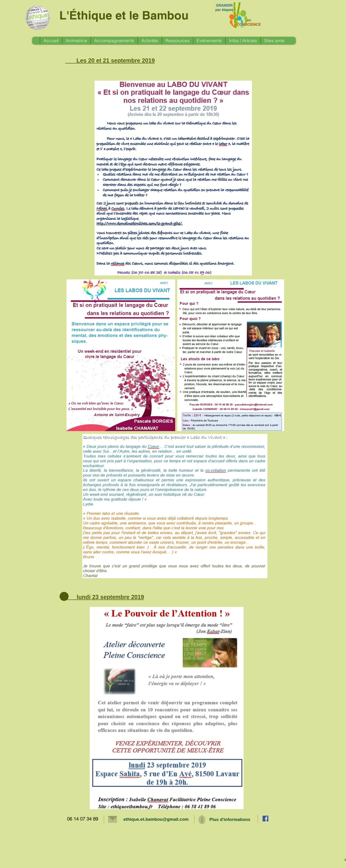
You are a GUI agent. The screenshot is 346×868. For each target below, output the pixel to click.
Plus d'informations (230, 819)
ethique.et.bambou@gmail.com (156, 819)
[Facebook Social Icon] (265, 819)
